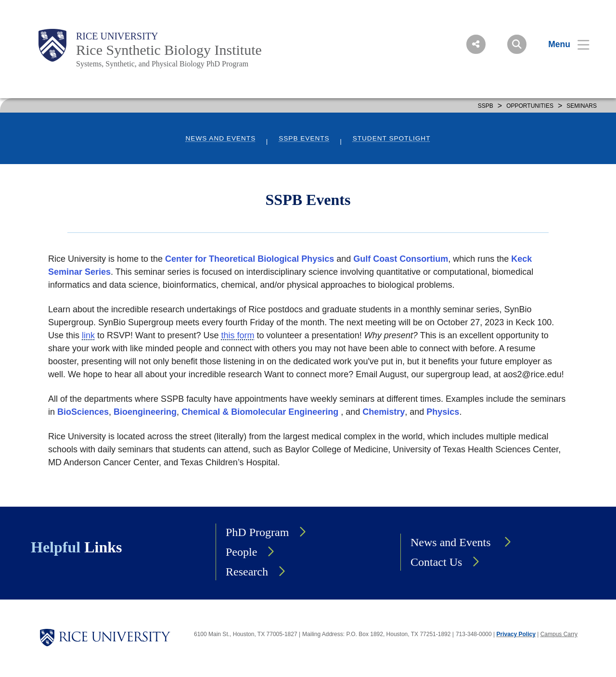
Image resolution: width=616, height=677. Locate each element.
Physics (443, 412)
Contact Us (436, 562)
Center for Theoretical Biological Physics (250, 259)
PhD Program (257, 532)
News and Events (221, 138)
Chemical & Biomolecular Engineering (260, 412)
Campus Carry (559, 634)
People (241, 552)
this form (238, 335)
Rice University (117, 36)
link (88, 335)
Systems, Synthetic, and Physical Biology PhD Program (162, 64)
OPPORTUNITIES (530, 106)
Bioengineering (145, 412)
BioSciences (83, 412)
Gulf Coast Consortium (401, 259)
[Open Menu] (563, 44)
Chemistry (384, 412)
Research (247, 572)
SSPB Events (304, 138)
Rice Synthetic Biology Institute (169, 50)
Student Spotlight (392, 138)
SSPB (486, 106)
